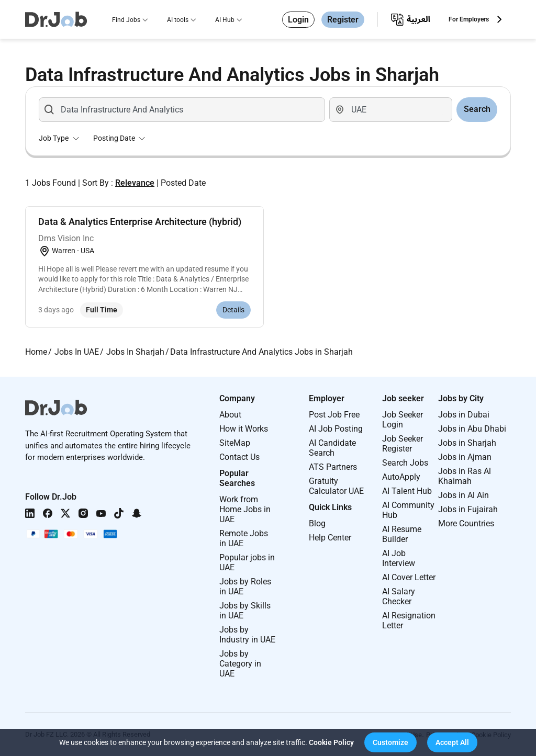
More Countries (466, 523)
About (230, 415)
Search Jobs (405, 463)
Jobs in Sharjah (467, 443)
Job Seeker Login (403, 420)
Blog (317, 523)
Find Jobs (126, 20)
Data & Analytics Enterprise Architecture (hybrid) (140, 222)
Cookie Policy (331, 742)
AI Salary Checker (399, 596)
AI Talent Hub (407, 491)
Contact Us (239, 457)
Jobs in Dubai (464, 415)
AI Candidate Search (332, 448)
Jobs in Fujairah (468, 509)
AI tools (178, 20)
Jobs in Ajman (465, 457)
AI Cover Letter (409, 577)
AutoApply (401, 477)
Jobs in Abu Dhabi (472, 429)
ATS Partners (333, 467)
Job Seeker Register (403, 444)
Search (477, 109)
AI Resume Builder (402, 534)
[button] (390, 742)
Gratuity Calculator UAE (336, 486)
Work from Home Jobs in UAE (245, 509)
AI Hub (225, 20)
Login (298, 20)
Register (343, 20)
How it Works (244, 429)
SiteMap (235, 443)
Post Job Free (334, 415)
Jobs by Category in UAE (240, 664)
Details (233, 310)
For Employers (469, 19)
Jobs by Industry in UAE (247, 635)
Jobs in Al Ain (464, 495)
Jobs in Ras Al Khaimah (465, 476)
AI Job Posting (336, 429)
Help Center (330, 538)
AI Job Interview (399, 558)
